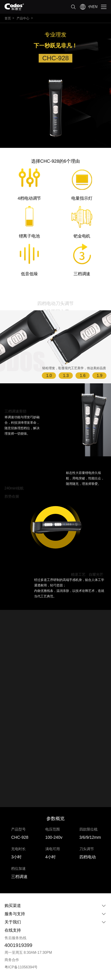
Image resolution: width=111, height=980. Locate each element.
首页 (8, 18)
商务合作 (12, 960)
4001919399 (18, 945)
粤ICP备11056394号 (21, 967)
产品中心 (23, 18)
